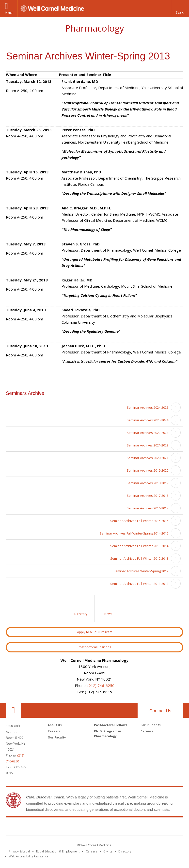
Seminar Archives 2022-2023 (148, 433)
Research (55, 731)
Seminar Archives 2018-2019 (148, 483)
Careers (147, 731)
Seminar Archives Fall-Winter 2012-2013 (139, 558)
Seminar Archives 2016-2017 (148, 508)
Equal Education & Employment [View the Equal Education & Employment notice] (58, 851)
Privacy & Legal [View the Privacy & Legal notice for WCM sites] (19, 851)
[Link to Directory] (81, 609)
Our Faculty (57, 737)
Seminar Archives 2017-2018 (148, 496)
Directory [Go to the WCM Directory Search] (125, 851)
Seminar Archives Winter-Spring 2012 (141, 571)
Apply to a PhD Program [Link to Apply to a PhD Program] (95, 632)
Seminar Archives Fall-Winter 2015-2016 (139, 521)
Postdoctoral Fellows (111, 725)
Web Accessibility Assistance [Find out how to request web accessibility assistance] (29, 856)
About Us (55, 725)
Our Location (13, 710)
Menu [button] (9, 13)
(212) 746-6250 (101, 685)
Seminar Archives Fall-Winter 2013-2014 (139, 546)
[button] (180, 9)
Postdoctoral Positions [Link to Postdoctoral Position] (94, 647)
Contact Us (160, 711)
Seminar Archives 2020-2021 (148, 458)
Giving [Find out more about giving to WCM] (108, 851)
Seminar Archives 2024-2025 (148, 407)
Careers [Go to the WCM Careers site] (91, 851)
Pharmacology (94, 28)
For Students (151, 725)
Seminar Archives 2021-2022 (148, 445)
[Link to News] (108, 609)
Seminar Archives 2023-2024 (148, 420)
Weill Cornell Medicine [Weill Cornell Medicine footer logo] (94, 827)
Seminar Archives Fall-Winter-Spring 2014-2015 (134, 533)
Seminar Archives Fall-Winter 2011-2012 (139, 584)
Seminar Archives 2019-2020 (148, 470)
